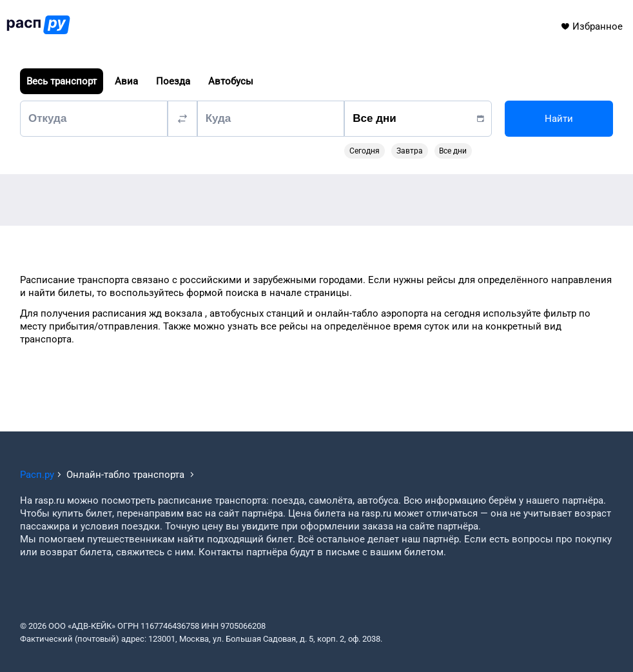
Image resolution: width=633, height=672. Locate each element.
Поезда (173, 81)
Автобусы (231, 81)
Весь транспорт (62, 81)
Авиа (126, 81)
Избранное (591, 26)
